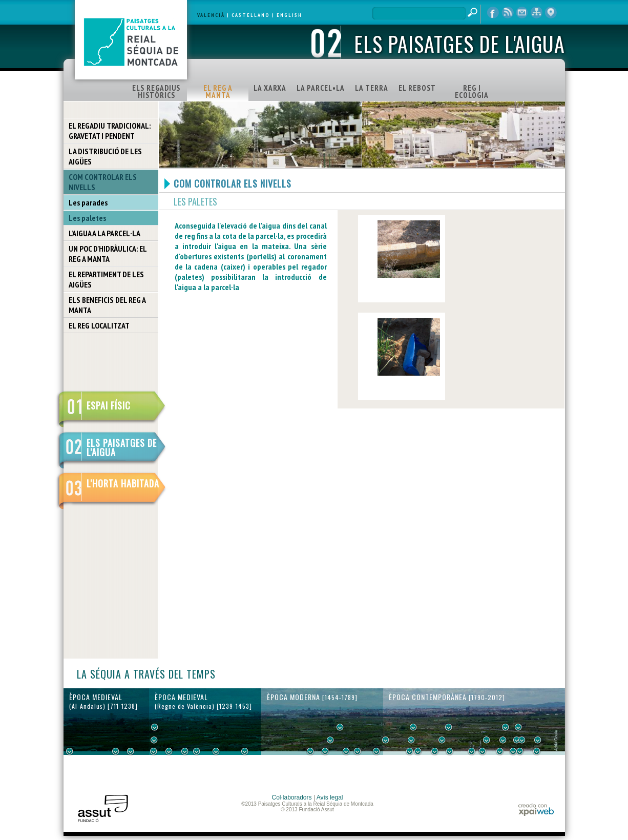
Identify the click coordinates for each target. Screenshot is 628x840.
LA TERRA (372, 88)
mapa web (536, 13)
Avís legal (330, 797)
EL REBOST (417, 88)
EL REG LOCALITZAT (99, 325)
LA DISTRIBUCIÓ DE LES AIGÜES (105, 156)
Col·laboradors (292, 797)
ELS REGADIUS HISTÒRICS (156, 91)
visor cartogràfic (551, 13)
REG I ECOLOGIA (472, 91)
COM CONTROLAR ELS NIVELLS (103, 182)
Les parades (88, 202)
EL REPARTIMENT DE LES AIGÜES (106, 279)
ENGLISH (289, 15)
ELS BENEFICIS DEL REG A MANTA (107, 305)
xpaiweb (536, 810)
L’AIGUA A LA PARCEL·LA (104, 233)
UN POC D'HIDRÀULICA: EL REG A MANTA (108, 254)
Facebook (493, 13)
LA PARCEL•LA (321, 88)
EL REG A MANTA (218, 91)
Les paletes (87, 218)
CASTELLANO (251, 15)
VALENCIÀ (211, 15)
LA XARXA (270, 88)
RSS (508, 13)
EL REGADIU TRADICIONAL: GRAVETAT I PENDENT (110, 131)
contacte (522, 13)
